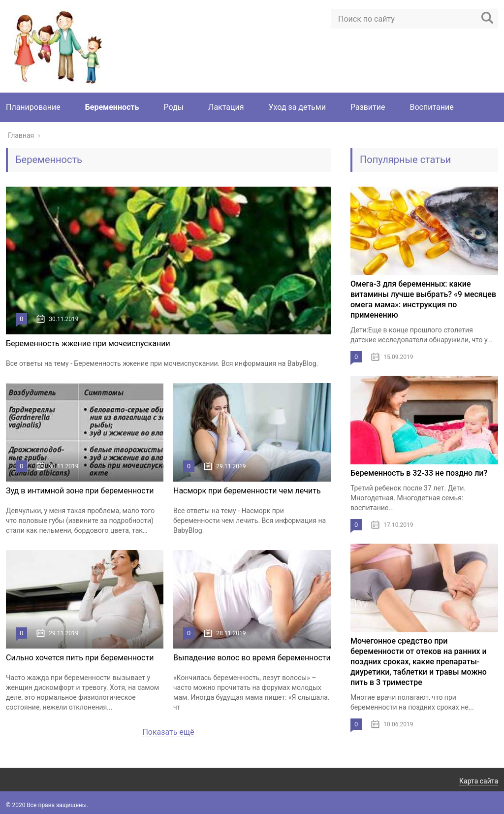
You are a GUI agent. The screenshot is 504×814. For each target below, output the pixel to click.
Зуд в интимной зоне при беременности (80, 491)
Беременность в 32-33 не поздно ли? (419, 473)
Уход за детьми (297, 107)
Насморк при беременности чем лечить (247, 491)
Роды (173, 107)
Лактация (226, 107)
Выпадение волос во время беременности (252, 658)
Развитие (368, 107)
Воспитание (432, 107)
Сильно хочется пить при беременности (80, 658)
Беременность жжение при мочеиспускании (88, 343)
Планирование (33, 107)
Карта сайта (479, 781)
